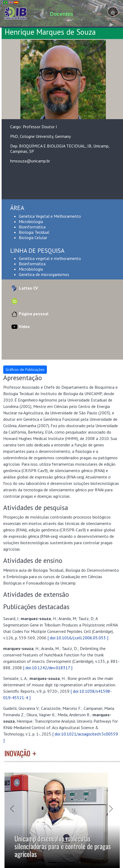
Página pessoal (29, 314)
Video (20, 326)
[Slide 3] (71, 863)
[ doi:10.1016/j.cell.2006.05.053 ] (78, 638)
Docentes (61, 14)
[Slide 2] (62, 863)
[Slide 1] (52, 863)
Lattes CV (24, 288)
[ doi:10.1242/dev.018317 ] (48, 668)
